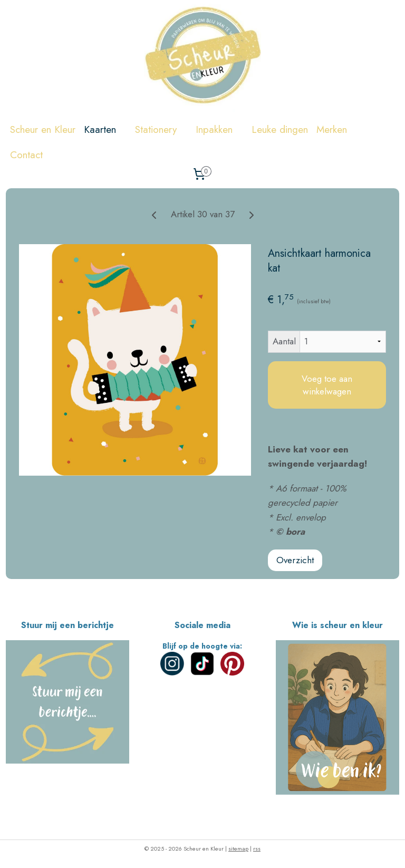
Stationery (161, 129)
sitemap (238, 848)
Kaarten (105, 129)
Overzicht (295, 560)
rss (257, 848)
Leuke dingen (280, 129)
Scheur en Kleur (43, 129)
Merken (337, 129)
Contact (26, 155)
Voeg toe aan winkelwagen (327, 385)
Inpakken (219, 129)
